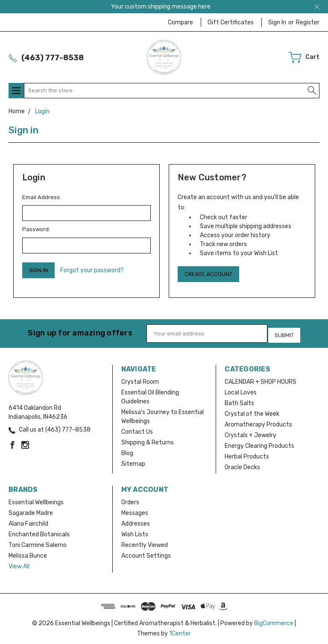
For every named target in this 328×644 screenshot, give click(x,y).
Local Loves (241, 390)
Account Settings (146, 553)
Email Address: (42, 197)
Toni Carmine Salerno (38, 543)
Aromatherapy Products (258, 422)
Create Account (208, 274)
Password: (36, 229)
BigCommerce (274, 621)
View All (19, 564)
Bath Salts (239, 401)
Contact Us (137, 429)
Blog (127, 451)
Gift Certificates (231, 22)
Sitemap (133, 461)
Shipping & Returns (148, 440)
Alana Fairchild (28, 521)
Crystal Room (140, 379)
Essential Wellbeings (36, 500)
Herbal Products (247, 454)
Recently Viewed (145, 543)
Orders (130, 500)
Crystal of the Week (252, 411)
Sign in (277, 22)
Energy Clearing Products (259, 443)
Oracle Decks (242, 465)
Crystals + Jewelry (250, 433)
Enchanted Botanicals (39, 532)
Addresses (136, 521)
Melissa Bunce (28, 553)
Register (308, 22)
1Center (180, 631)
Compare (180, 22)
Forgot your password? (92, 270)
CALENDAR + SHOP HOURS (261, 379)
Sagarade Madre (31, 510)
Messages (135, 510)
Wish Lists (135, 532)
